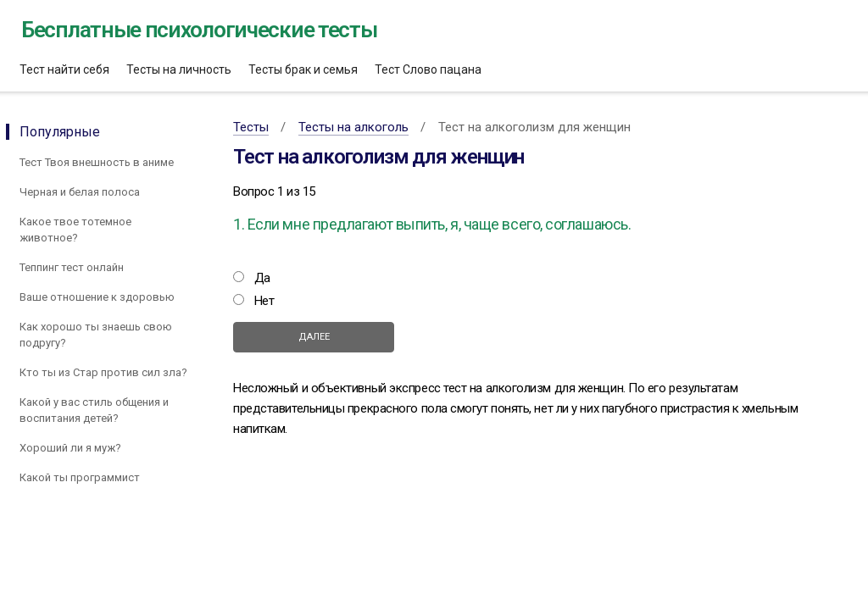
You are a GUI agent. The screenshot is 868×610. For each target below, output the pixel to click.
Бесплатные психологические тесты (199, 30)
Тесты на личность (179, 69)
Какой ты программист (80, 477)
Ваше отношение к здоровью (97, 297)
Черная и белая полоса (80, 192)
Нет (264, 301)
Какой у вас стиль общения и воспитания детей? (94, 410)
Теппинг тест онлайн (72, 267)
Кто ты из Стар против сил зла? (103, 372)
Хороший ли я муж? (70, 448)
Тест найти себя (64, 69)
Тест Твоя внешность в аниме (97, 162)
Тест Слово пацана (428, 69)
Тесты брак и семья (303, 69)
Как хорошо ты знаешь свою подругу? (96, 335)
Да (262, 278)
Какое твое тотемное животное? (75, 230)
